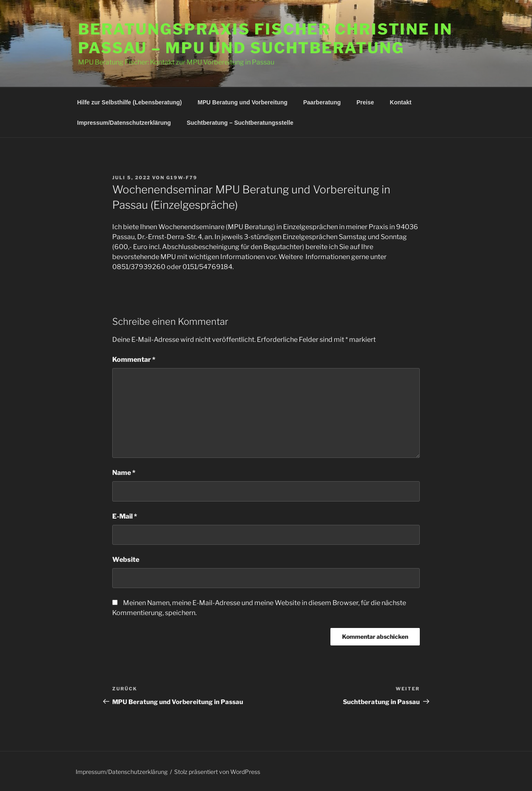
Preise (365, 102)
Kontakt (401, 102)
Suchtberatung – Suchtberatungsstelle (240, 123)
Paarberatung (322, 102)
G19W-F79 (182, 178)
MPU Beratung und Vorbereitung (243, 102)
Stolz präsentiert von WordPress (217, 772)
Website (126, 560)
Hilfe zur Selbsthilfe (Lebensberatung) (130, 102)
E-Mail (125, 516)
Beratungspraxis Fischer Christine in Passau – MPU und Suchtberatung (265, 38)
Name (124, 473)
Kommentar (134, 360)
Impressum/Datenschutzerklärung (124, 123)
